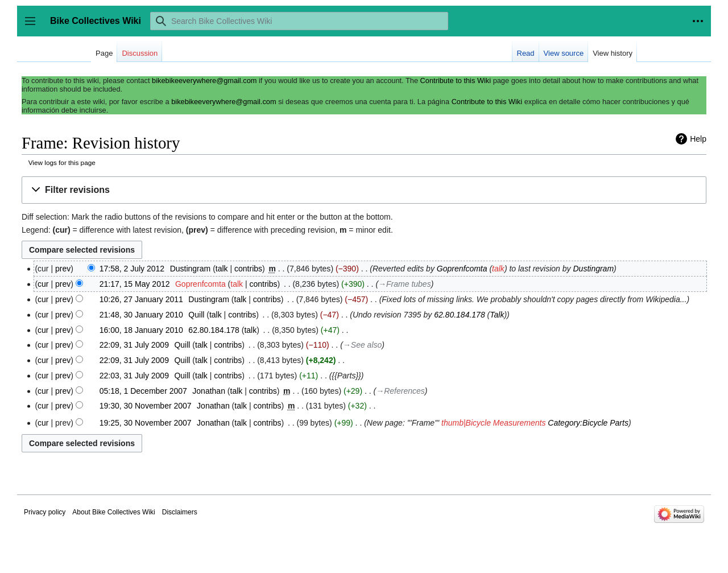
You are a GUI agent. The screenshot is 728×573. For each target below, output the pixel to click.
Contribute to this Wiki (456, 81)
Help (698, 139)
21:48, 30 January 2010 (141, 315)
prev (63, 269)
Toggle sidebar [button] (34, 26)
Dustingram (593, 269)
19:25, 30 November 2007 (146, 423)
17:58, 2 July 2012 (132, 269)
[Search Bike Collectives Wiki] (299, 21)
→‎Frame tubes (405, 284)
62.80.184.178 (460, 315)
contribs (248, 269)
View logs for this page (62, 162)
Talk (497, 315)
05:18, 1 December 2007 (143, 391)
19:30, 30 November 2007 (146, 406)
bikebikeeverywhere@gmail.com (204, 81)
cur (43, 284)
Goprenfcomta (462, 269)
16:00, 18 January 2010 (141, 330)
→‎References (400, 391)
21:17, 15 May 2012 (135, 284)
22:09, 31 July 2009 (134, 345)
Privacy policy (45, 512)
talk (222, 269)
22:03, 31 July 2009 (134, 376)
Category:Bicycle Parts (588, 423)
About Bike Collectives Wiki (113, 512)
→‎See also (362, 345)
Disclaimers (180, 512)
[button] (364, 190)
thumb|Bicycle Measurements (493, 423)
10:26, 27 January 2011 (141, 299)
